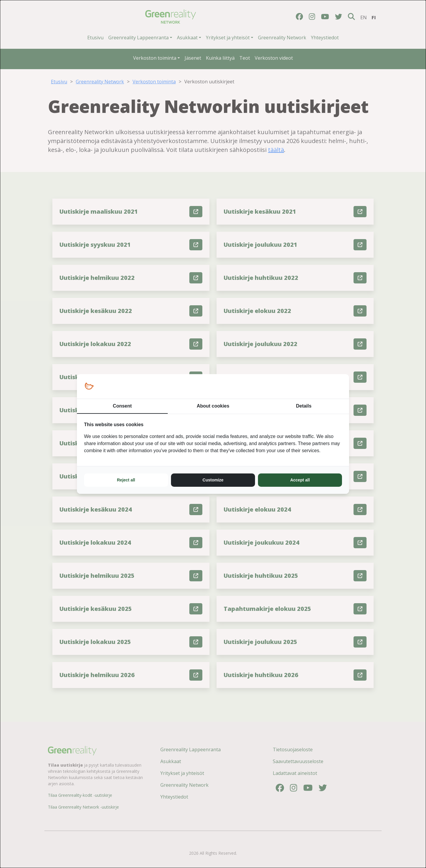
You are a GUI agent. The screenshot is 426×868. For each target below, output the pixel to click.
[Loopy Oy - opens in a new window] (89, 386)
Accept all (300, 480)
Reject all (126, 480)
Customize (213, 480)
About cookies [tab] (213, 406)
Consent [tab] (122, 406)
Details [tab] (304, 406)
